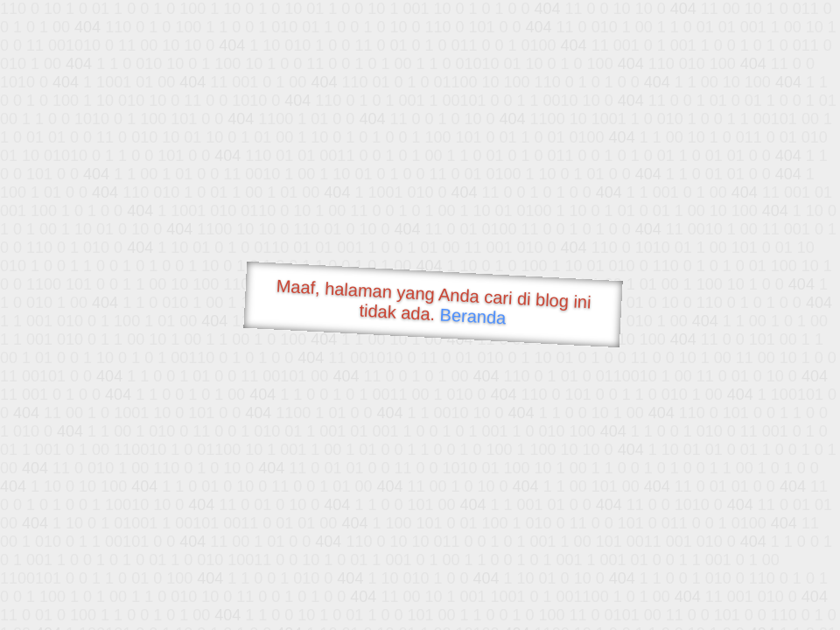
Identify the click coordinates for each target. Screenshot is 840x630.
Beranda (473, 316)
